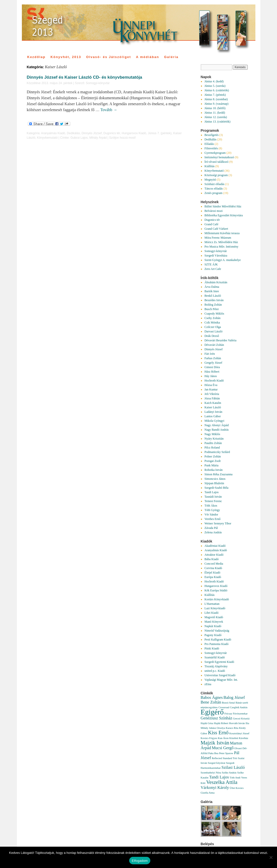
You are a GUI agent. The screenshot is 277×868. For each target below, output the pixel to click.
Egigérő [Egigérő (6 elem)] (212, 712)
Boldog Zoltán (213, 305)
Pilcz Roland (212, 448)
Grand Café (211, 224)
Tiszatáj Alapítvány (216, 666)
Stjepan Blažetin (214, 483)
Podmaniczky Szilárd (217, 452)
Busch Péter (212, 309)
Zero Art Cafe (213, 269)
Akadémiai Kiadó (215, 546)
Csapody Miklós (214, 314)
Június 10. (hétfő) (215, 108)
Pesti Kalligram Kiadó (218, 640)
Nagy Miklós (212, 434)
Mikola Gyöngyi (214, 421)
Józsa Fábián (212, 398)
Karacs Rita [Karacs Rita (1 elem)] (232, 728)
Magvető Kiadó (214, 617)
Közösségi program (216, 175)
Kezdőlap (37, 57)
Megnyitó (210, 180)
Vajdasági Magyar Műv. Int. (221, 680)
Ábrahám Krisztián (216, 282)
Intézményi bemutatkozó (219, 157)
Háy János (211, 376)
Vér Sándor (211, 514)
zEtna (208, 684)
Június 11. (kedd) (215, 113)
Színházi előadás (214, 184)
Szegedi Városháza (216, 256)
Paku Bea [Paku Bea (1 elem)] (213, 753)
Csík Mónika (212, 322)
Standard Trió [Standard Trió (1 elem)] (230, 758)
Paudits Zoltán (213, 443)
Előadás (209, 144)
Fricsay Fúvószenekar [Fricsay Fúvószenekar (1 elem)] (236, 714)
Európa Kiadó (213, 577)
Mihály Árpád (98, 138)
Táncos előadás (214, 189)
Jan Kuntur (211, 389)
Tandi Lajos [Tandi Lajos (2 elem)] (219, 777)
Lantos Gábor (213, 416)
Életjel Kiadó (212, 573)
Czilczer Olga (213, 327)
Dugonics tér (112, 133)
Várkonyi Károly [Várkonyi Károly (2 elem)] (215, 788)
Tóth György (212, 510)
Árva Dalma (212, 287)
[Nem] (271, 857)
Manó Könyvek (214, 622)
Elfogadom (140, 861)
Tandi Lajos (212, 492)
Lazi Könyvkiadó (215, 608)
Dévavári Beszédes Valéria (220, 340)
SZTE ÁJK (211, 264)
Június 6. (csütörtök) (217, 90)
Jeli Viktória (212, 394)
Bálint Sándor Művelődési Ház (223, 206)
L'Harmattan (212, 604)
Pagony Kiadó (213, 635)
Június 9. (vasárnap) (216, 104)
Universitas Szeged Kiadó (220, 675)
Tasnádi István (213, 497)
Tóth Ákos (211, 506)
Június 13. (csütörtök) (217, 122)
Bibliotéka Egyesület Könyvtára (224, 215)
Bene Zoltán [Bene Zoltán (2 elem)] (211, 702)
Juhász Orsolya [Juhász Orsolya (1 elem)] (217, 728)
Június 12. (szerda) (216, 117)
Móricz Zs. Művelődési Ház (221, 242)
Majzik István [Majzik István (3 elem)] (215, 743)
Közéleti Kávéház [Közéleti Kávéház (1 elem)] (239, 738)
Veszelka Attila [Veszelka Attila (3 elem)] (222, 782)
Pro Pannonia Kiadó (217, 644)
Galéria (171, 57)
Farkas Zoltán (213, 358)
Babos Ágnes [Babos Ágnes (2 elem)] (212, 697)
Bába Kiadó (212, 559)
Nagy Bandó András (217, 430)
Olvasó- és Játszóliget (109, 57)
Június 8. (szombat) (216, 99)
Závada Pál (211, 528)
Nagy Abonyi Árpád (217, 425)
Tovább (109, 110)
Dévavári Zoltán (214, 345)
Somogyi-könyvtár (98, 83)
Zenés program (213, 193)
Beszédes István (214, 300)
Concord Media (214, 564)
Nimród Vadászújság (217, 631)
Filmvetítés (211, 148)
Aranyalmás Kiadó (53, 133)
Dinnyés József (92, 133)
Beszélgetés (212, 135)
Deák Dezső (212, 336)
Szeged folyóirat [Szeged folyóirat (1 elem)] (217, 763)
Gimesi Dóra (212, 367)
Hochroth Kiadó (214, 381)
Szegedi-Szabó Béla (216, 488)
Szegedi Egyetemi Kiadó (219, 662)
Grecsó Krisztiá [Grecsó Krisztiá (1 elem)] (241, 719)
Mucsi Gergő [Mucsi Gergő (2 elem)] (223, 748)
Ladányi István (213, 412)
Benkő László (213, 296)
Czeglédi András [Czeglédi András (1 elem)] (239, 707)
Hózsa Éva (211, 385)
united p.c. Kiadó (215, 671)
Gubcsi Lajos (79, 138)
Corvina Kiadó (213, 568)
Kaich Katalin (213, 403)
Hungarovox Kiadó (134, 133)
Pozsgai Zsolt (213, 461)
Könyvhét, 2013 (66, 57)
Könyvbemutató (47, 138)
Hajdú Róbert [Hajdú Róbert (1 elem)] (221, 723)
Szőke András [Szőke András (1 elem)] (229, 773)
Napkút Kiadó (213, 626)
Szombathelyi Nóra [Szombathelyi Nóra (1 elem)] (211, 773)
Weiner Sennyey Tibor (218, 523)
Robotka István (214, 470)
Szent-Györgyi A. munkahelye (223, 260)
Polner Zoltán (213, 456)
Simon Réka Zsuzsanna (218, 474)
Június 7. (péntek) (160, 133)
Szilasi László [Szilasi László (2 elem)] (233, 767)
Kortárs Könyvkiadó (217, 599)
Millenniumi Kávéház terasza (222, 233)
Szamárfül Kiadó (215, 657)
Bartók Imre (212, 291)
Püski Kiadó (212, 648)
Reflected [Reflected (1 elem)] (217, 758)
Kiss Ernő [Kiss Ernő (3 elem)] (218, 733)
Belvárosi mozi (214, 211)
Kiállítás (210, 166)
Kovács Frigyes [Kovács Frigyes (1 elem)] (209, 738)
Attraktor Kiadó (214, 555)
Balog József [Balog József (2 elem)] (234, 697)
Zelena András (213, 532)
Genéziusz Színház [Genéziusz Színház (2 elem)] (217, 718)
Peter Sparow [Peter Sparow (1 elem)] (226, 753)
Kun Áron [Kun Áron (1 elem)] (223, 738)
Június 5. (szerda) (215, 86)
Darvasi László (213, 331)
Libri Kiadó (211, 613)
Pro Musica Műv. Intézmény (221, 247)
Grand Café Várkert (216, 229)
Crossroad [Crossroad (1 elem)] (224, 707)
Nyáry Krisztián (214, 439)
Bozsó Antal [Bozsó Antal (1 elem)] (228, 703)
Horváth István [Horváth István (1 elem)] (237, 723)
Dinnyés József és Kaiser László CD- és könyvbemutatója (85, 77)
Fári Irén (210, 354)
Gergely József (213, 363)
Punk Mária (211, 465)
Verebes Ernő (212, 519)
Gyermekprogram (215, 153)
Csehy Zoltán (212, 318)
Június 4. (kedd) (214, 81)
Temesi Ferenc (213, 501)
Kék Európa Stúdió (216, 590)
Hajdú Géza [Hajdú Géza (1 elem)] (207, 723)
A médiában (147, 57)
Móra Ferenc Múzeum (218, 238)
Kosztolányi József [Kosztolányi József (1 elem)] (239, 733)
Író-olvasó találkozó (216, 162)
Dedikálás (73, 133)
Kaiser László (213, 407)
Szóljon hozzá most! (122, 138)
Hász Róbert (212, 372)
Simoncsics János (215, 479)
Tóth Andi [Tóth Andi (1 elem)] (235, 778)
